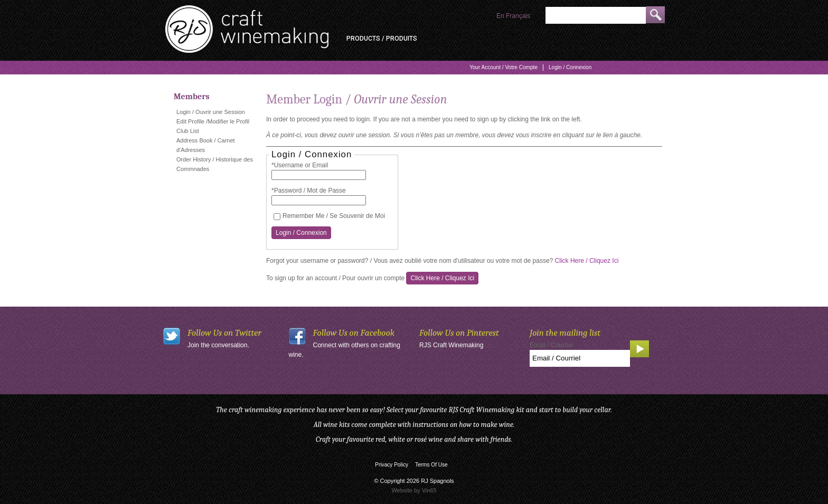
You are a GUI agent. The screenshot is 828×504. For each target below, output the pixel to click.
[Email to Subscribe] (580, 358)
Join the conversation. (218, 345)
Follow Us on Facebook (354, 333)
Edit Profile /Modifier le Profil (213, 121)
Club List (188, 131)
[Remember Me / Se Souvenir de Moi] (277, 217)
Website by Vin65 (414, 490)
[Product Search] (596, 15)
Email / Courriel (551, 345)
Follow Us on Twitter (224, 333)
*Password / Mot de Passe (309, 191)
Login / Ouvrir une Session (211, 112)
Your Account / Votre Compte (504, 67)
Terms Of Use (431, 465)
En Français (513, 16)
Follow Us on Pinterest (459, 333)
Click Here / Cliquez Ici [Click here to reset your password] (587, 261)
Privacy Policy (392, 465)
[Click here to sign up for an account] (442, 278)
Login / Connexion (570, 67)
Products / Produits (382, 39)
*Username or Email (300, 165)
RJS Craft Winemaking (451, 345)
